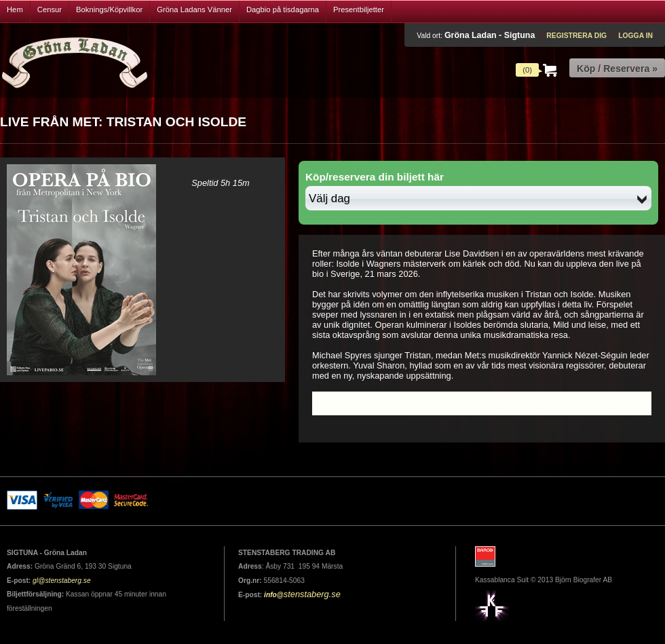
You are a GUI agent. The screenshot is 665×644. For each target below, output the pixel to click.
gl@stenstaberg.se (62, 581)
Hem (15, 10)
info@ (274, 595)
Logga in (635, 36)
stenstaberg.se (312, 594)
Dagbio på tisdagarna (283, 10)
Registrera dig (576, 36)
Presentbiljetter (359, 10)
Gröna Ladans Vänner (194, 10)
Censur (50, 10)
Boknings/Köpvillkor (109, 10)
